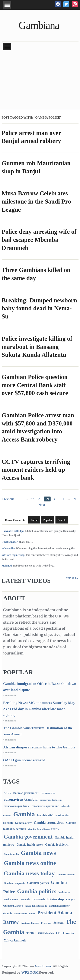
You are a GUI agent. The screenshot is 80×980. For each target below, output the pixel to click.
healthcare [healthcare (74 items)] (64, 893)
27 (32, 499)
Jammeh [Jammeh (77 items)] (25, 900)
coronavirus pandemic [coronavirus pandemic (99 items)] (17, 806)
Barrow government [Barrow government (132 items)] (26, 793)
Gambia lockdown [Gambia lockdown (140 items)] (57, 845)
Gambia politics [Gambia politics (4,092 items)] (37, 891)
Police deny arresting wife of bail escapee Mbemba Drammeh (39, 240)
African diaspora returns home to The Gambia (39, 747)
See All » (72, 578)
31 (63, 499)
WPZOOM (30, 972)
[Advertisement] (40, 80)
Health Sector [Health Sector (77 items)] (11, 900)
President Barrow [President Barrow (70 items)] (30, 923)
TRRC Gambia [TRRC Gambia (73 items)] (46, 933)
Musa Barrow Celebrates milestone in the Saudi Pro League (36, 201)
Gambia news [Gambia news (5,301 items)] (38, 853)
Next (42, 505)
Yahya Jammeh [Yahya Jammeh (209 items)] (15, 940)
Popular (48, 520)
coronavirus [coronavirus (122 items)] (48, 793)
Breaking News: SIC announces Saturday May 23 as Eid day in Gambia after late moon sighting (39, 709)
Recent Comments (15, 520)
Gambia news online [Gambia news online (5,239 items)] (30, 863)
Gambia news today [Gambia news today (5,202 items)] (29, 873)
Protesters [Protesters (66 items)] (46, 923)
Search (62, 520)
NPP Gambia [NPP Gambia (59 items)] (21, 914)
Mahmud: (7, 566)
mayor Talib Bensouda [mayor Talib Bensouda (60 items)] (36, 906)
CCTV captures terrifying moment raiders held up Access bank (36, 470)
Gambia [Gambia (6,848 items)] (24, 814)
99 (74, 499)
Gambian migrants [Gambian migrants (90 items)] (14, 883)
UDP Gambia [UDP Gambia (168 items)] (65, 933)
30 (55, 499)
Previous (8, 499)
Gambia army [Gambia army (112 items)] (23, 823)
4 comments (10, 695)
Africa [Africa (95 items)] (7, 793)
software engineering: (14, 555)
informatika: (9, 548)
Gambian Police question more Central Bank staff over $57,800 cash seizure (35, 385)
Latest (34, 520)
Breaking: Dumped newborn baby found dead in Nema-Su (39, 308)
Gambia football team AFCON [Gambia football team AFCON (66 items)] (44, 829)
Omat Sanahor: (10, 542)
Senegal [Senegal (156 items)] (59, 923)
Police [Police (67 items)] (32, 913)
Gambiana (39, 25)
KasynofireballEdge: (13, 531)
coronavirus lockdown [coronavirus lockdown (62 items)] (51, 800)
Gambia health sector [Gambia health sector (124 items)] (30, 845)
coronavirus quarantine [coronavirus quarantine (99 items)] (45, 806)
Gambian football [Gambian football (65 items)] (66, 874)
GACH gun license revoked (24, 760)
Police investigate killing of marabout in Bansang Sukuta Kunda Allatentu (37, 347)
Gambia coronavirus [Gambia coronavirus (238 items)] (49, 823)
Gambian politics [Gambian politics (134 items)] (38, 883)
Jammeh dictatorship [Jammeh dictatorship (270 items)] (48, 899)
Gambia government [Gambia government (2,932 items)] (28, 837)
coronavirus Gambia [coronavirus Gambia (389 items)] (21, 799)
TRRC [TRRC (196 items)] (31, 933)
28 (40, 499)
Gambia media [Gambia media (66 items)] (11, 854)
